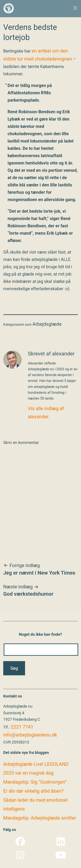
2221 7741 (22, 727)
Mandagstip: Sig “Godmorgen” (35, 782)
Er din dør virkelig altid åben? (33, 791)
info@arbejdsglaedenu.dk (30, 735)
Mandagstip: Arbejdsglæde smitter (40, 818)
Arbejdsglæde (47, 324)
